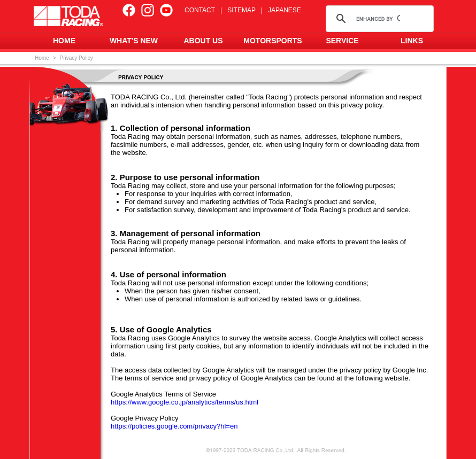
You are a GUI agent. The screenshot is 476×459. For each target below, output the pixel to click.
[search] (378, 19)
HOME (64, 41)
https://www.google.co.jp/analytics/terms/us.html (185, 402)
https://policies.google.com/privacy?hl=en (174, 426)
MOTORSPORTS (272, 41)
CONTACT (200, 10)
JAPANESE (285, 10)
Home (42, 58)
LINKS (412, 41)
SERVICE (342, 41)
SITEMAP (241, 10)
